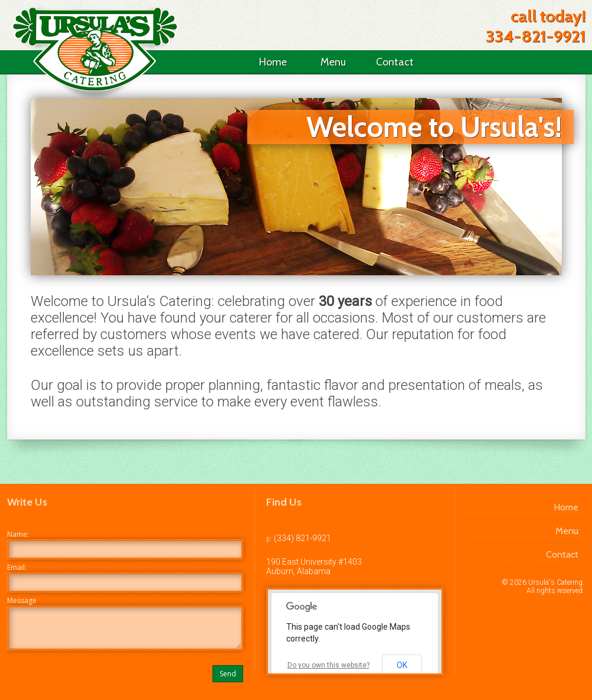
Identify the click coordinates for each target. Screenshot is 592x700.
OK (402, 665)
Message (22, 600)
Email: (17, 567)
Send (228, 674)
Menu (333, 62)
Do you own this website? (328, 665)
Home (273, 62)
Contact (395, 62)
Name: (18, 534)
